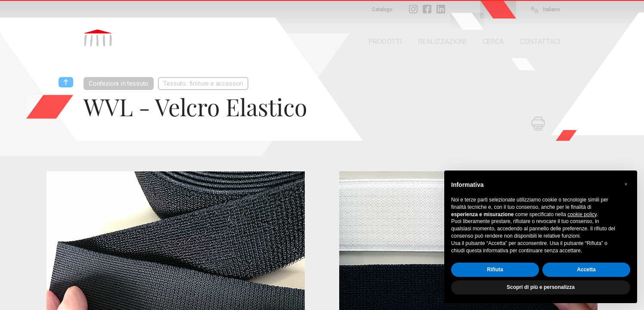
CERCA (493, 42)
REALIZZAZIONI (442, 42)
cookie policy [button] (582, 214)
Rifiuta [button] (495, 270)
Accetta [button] (586, 270)
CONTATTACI (540, 42)
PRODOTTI (385, 42)
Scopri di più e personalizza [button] (541, 287)
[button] (626, 184)
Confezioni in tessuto (119, 84)
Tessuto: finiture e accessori (203, 84)
